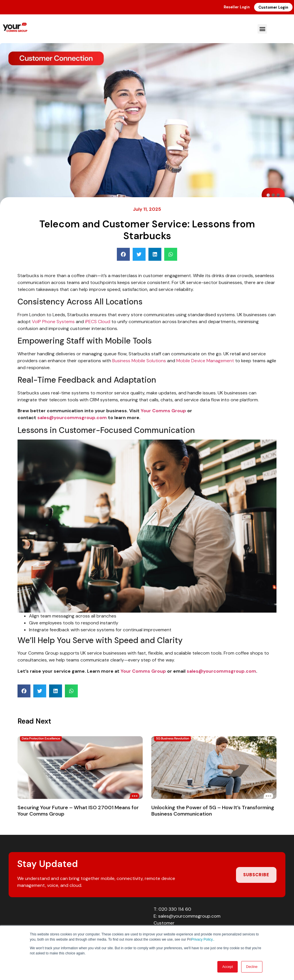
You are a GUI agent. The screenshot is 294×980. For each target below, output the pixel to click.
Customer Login (273, 7)
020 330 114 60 (175, 909)
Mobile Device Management (205, 361)
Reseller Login (237, 7)
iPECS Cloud (98, 322)
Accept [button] (228, 967)
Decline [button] (252, 967)
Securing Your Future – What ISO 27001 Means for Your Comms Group (78, 811)
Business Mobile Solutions (139, 361)
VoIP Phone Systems (53, 322)
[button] (262, 29)
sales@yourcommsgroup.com (72, 418)
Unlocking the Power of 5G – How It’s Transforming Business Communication (213, 811)
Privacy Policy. (202, 939)
